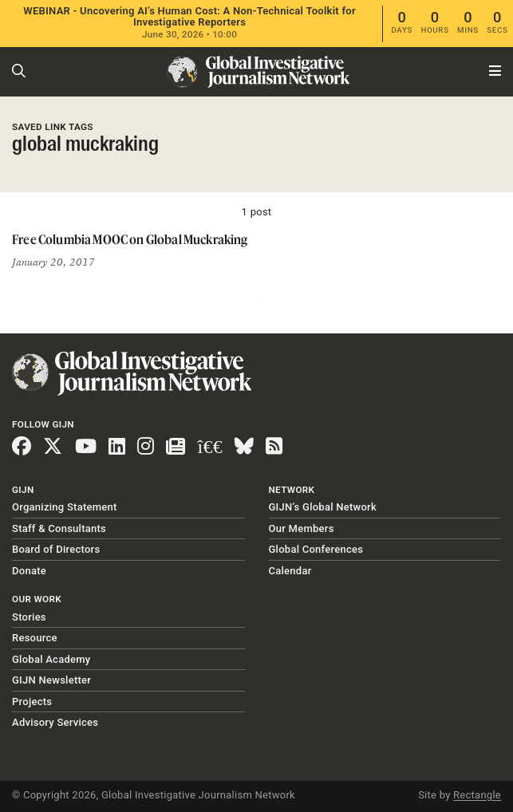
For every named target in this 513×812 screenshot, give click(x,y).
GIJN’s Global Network (323, 507)
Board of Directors (56, 549)
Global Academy (51, 659)
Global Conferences (316, 549)
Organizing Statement (65, 507)
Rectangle (477, 795)
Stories (29, 617)
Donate (29, 571)
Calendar (290, 571)
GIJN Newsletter (51, 680)
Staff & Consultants (59, 528)
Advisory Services (55, 722)
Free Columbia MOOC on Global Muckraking (130, 239)
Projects (32, 702)
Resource (35, 638)
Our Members (302, 528)
